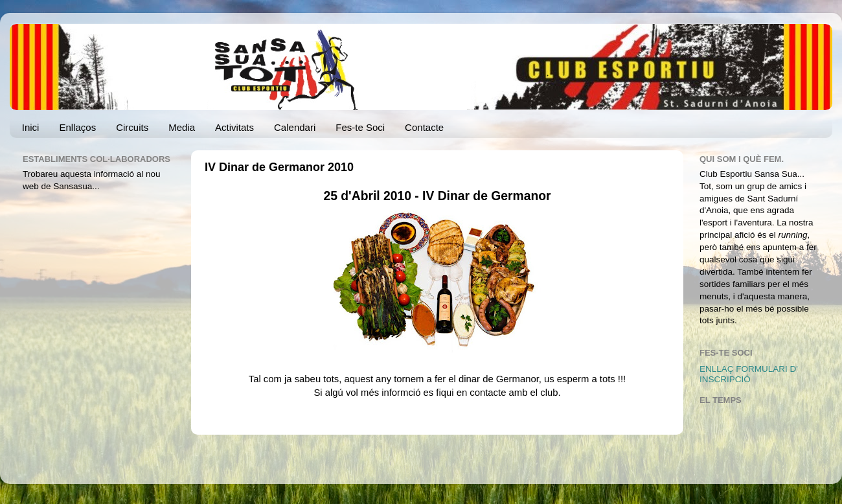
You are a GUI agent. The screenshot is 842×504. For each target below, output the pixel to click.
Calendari (295, 127)
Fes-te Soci (360, 127)
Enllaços (77, 127)
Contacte (424, 127)
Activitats (234, 127)
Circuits (132, 127)
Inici (31, 127)
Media (182, 127)
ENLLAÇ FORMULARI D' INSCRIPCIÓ (749, 374)
